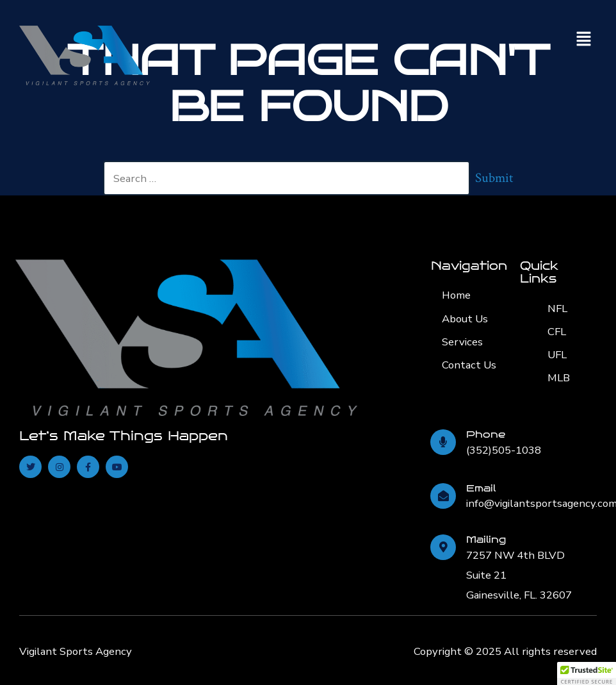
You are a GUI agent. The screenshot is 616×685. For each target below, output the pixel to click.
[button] (584, 40)
